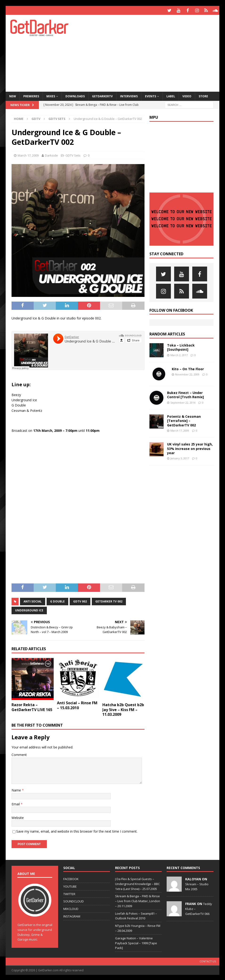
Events (151, 95)
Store (203, 95)
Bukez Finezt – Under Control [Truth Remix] (185, 394)
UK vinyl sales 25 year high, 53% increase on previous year (190, 448)
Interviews (129, 95)
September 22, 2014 (183, 402)
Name (17, 789)
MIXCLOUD (71, 908)
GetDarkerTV (102, 95)
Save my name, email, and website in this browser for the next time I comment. (77, 831)
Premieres (31, 95)
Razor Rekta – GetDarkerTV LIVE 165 (32, 706)
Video (187, 95)
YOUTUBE (70, 886)
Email (16, 803)
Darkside (51, 155)
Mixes (51, 95)
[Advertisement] (152, 52)
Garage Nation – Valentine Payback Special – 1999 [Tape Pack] (136, 942)
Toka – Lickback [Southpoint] (181, 347)
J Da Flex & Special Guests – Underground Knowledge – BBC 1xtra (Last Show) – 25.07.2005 (137, 883)
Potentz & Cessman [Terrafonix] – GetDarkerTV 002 (184, 420)
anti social (33, 600)
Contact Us (208, 961)
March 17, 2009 (28, 155)
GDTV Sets (73, 155)
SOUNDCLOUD (74, 901)
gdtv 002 (80, 600)
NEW (13, 95)
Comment (19, 754)
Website (18, 817)
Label (171, 95)
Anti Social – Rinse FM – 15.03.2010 (77, 705)
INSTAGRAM (72, 916)
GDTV (36, 118)
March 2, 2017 (179, 354)
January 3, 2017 (180, 458)
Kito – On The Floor (188, 368)
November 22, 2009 (187, 374)
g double (57, 600)
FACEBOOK (71, 878)
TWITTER (69, 893)
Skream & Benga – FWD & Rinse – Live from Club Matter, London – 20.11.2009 (138, 900)
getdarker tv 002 (109, 600)
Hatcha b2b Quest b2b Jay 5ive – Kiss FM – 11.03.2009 (123, 709)
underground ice (29, 609)
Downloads (75, 95)
